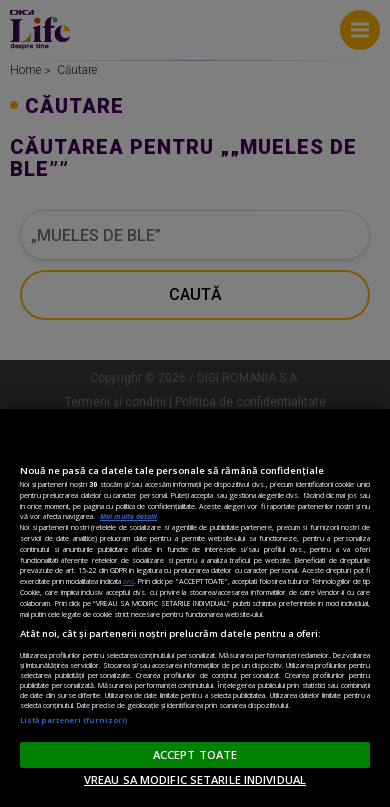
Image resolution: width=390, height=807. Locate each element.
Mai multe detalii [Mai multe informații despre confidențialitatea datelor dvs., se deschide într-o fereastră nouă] (128, 516)
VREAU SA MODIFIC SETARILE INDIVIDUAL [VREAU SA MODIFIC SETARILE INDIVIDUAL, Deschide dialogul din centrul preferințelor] (195, 779)
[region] (195, 608)
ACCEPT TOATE (195, 754)
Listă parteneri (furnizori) (73, 720)
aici (128, 581)
